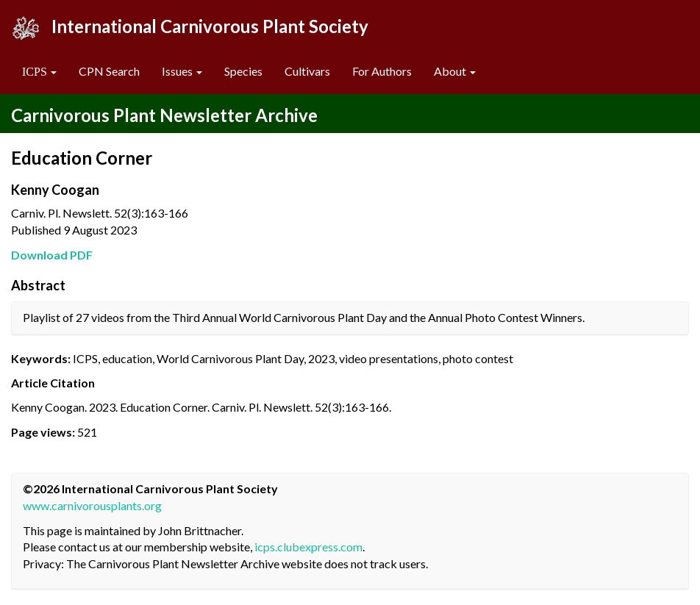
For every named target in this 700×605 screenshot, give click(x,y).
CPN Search (109, 71)
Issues (182, 71)
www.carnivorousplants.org (92, 505)
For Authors (382, 71)
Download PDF (52, 255)
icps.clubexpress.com (308, 547)
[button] (39, 72)
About (455, 71)
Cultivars (307, 71)
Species (243, 71)
